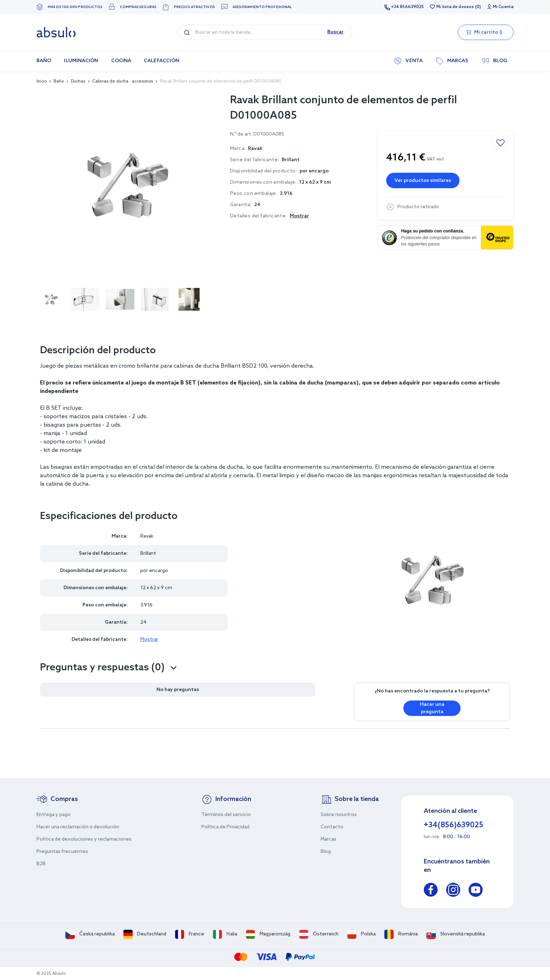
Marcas (328, 839)
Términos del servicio (226, 815)
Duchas (78, 81)
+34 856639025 (407, 7)
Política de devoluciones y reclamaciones (84, 839)
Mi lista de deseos (455, 7)
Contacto (332, 827)
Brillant (291, 160)
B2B (41, 864)
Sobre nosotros (339, 815)
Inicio (42, 81)
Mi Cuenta (503, 7)
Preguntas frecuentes (62, 852)
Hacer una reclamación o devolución (78, 827)
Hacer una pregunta (432, 708)
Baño (59, 81)
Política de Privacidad (225, 827)
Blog (326, 852)
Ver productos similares (423, 181)
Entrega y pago (53, 815)
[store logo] (56, 32)
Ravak (147, 536)
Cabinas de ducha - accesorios (123, 81)
